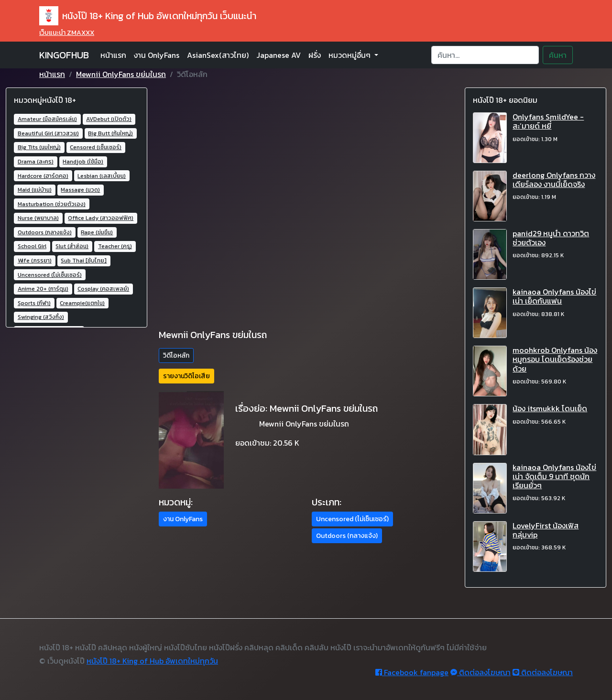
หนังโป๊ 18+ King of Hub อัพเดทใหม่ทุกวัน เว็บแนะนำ (148, 16)
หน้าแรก (113, 55)
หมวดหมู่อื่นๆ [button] (350, 55)
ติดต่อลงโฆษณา (481, 672)
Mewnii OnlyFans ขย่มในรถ (121, 74)
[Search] (485, 55)
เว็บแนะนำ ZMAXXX (67, 33)
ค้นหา (558, 55)
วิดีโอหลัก (176, 355)
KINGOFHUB (64, 55)
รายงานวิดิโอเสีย (186, 376)
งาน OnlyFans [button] (183, 519)
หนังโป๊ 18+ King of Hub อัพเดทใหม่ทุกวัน (152, 661)
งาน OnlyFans (157, 55)
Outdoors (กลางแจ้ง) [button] (347, 536)
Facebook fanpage (412, 672)
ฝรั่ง (315, 55)
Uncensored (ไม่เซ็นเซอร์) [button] (352, 519)
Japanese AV (279, 55)
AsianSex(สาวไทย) (218, 55)
